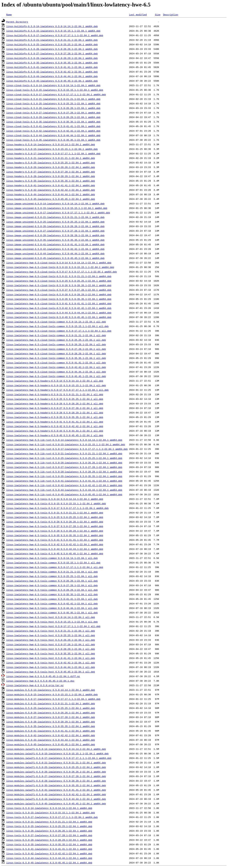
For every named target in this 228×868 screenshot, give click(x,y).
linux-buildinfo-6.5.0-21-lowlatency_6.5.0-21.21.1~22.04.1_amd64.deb (52, 40)
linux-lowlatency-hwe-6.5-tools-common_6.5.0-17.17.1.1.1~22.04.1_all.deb (55, 567)
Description (171, 15)
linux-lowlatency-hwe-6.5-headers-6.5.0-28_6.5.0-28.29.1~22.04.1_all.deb (55, 413)
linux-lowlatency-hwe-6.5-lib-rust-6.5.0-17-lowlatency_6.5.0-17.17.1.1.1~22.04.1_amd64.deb (67, 449)
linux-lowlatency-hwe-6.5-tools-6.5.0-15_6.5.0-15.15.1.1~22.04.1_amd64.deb (56, 503)
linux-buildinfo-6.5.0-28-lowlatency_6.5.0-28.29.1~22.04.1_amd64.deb (52, 58)
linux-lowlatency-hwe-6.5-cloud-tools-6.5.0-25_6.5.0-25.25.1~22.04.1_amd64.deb (59, 281)
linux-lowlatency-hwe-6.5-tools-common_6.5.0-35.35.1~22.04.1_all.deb (52, 594)
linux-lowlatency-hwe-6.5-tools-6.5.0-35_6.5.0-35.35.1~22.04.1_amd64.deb (55, 535)
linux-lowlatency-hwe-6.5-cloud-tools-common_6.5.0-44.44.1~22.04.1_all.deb (56, 372)
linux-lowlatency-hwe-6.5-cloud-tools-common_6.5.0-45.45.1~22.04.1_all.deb (56, 376)
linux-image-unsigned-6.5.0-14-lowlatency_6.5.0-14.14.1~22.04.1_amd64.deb (55, 203)
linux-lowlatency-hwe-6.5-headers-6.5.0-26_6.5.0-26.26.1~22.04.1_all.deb (55, 403)
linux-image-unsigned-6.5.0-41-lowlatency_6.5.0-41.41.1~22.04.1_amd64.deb (55, 244)
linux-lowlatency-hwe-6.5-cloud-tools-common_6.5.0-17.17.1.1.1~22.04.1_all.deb (59, 331)
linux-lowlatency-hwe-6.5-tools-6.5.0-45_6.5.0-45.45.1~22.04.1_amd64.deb (55, 553)
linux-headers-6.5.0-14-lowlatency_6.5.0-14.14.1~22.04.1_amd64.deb (51, 144)
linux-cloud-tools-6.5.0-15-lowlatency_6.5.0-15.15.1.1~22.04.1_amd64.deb (55, 90)
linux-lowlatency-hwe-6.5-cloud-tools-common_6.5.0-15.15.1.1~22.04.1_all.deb (57, 326)
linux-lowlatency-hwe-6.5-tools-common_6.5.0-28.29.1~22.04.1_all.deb (52, 590)
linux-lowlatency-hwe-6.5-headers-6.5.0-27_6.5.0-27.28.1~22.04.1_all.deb (55, 408)
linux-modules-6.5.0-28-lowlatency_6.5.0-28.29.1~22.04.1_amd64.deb (51, 722)
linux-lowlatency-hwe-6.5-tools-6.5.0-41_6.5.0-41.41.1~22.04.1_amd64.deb (55, 540)
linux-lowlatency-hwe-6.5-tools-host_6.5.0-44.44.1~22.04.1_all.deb (51, 667)
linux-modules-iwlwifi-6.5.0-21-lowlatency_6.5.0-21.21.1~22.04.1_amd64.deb (56, 763)
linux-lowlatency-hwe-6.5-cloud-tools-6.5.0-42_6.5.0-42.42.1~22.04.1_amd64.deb (59, 308)
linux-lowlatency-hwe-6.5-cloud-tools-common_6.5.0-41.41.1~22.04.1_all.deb (56, 363)
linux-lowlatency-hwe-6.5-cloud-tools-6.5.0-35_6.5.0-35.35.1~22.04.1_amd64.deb (59, 299)
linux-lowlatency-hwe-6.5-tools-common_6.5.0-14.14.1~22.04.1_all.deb (52, 558)
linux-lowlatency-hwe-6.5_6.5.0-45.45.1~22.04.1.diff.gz (43, 676)
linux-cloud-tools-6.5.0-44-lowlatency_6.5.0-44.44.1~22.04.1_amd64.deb (53, 135)
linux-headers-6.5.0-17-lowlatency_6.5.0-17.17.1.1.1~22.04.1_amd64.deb (53, 153)
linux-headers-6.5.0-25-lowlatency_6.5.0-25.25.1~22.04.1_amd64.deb (51, 163)
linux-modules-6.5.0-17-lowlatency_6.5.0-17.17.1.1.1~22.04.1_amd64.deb (53, 699)
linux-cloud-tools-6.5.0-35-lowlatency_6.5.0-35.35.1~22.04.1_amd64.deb (53, 122)
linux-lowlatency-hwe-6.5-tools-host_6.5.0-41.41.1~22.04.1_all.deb (51, 658)
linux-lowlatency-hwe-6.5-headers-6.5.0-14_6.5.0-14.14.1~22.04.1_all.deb (55, 381)
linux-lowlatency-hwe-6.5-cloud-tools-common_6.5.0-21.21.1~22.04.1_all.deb (56, 335)
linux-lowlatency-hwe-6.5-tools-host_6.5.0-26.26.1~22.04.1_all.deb (51, 640)
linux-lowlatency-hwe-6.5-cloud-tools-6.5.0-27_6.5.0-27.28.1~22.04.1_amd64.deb (59, 290)
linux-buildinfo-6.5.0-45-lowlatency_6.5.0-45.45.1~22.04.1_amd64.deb (52, 81)
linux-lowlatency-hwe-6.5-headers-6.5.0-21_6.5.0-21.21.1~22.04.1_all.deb (55, 394)
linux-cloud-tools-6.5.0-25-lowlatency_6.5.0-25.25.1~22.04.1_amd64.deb (53, 103)
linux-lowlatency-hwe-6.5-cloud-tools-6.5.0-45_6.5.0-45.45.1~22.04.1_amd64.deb (59, 317)
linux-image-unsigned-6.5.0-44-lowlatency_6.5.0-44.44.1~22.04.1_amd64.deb (55, 253)
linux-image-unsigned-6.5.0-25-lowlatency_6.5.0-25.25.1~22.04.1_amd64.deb (55, 222)
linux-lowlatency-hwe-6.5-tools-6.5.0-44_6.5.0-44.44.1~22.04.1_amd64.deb (55, 549)
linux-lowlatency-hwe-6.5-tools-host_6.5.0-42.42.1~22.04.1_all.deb (51, 663)
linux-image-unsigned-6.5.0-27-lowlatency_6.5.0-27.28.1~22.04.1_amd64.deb (55, 231)
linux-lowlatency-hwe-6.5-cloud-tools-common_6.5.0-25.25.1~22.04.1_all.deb (56, 340)
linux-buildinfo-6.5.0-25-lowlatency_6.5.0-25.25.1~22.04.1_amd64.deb (52, 44)
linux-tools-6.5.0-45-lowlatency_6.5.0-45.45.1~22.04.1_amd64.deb (49, 863)
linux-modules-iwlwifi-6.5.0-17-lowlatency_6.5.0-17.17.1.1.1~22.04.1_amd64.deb (59, 758)
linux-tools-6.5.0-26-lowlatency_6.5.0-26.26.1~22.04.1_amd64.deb (49, 831)
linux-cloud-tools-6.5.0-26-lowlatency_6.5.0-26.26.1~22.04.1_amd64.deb (53, 108)
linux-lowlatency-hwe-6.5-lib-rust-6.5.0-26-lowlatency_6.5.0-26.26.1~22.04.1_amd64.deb (64, 463)
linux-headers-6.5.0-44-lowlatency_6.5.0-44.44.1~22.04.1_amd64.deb (51, 194)
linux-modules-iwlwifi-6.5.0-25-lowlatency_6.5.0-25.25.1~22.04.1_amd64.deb (56, 767)
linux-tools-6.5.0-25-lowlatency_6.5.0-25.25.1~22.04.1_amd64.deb (49, 826)
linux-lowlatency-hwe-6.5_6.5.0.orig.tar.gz (35, 685)
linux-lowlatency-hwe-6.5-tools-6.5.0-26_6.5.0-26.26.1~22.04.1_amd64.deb (55, 522)
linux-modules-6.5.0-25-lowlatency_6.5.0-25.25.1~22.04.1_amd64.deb (51, 708)
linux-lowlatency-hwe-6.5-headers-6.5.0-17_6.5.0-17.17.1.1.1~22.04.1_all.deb (57, 390)
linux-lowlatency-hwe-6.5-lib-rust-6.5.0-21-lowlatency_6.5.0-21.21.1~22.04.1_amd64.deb (64, 453)
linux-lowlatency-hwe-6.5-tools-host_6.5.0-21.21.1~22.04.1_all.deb (51, 631)
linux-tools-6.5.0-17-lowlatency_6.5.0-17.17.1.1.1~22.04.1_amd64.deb (52, 817)
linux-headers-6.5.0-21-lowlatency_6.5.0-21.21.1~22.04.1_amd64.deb (51, 158)
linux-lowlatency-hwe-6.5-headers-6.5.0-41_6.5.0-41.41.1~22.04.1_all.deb (55, 422)
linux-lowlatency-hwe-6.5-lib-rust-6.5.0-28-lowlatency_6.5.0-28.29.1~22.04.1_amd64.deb (64, 472)
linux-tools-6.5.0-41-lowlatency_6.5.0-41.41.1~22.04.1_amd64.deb (49, 849)
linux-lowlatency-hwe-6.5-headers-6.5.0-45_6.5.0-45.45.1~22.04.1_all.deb (55, 435)
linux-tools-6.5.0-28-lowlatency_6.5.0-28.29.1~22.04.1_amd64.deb (49, 840)
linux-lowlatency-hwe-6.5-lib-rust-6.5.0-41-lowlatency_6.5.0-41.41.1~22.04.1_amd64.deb (64, 481)
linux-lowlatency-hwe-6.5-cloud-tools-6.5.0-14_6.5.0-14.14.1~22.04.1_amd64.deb (59, 263)
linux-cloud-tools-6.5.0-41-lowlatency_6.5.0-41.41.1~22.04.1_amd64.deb (53, 126)
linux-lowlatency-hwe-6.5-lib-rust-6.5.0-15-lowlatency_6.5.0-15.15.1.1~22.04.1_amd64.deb (66, 444)
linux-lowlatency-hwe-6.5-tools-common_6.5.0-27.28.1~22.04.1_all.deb (52, 585)
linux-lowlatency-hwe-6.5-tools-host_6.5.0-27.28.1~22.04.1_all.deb (51, 644)
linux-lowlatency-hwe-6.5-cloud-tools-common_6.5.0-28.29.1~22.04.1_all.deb (56, 353)
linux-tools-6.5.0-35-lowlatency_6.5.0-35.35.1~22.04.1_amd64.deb (49, 844)
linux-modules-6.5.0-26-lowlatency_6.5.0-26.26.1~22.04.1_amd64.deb (51, 713)
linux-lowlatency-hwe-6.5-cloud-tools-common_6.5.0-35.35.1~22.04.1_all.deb (56, 358)
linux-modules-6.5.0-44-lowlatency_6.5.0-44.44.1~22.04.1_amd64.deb (51, 740)
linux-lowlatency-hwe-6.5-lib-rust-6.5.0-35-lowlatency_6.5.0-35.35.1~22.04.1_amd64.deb (64, 476)
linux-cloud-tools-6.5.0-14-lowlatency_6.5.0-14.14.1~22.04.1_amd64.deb (53, 85)
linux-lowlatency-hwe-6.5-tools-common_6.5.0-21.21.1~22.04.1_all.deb (52, 572)
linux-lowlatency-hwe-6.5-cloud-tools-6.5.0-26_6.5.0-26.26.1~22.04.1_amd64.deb (59, 285)
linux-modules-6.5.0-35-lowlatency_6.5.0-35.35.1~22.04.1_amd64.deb (51, 726)
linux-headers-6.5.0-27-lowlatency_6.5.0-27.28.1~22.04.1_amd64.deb (51, 172)
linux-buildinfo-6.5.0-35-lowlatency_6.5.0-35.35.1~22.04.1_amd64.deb (52, 63)
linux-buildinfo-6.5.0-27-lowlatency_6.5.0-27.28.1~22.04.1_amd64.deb (52, 53)
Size (158, 15)
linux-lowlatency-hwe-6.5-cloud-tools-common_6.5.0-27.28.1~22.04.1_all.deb (56, 349)
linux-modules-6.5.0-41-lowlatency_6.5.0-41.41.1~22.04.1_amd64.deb (51, 731)
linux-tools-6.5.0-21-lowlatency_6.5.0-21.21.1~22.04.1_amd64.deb (49, 822)
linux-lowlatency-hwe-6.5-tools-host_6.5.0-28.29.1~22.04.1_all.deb (51, 649)
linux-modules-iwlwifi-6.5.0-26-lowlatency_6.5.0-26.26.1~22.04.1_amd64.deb (56, 772)
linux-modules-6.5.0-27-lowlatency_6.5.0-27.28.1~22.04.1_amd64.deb (51, 717)
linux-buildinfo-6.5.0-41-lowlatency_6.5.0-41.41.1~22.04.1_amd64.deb (52, 67)
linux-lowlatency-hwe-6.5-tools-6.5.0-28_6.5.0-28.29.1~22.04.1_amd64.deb (55, 531)
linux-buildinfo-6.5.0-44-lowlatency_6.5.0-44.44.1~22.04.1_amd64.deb (52, 76)
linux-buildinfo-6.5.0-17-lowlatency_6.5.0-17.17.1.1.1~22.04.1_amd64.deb (55, 35)
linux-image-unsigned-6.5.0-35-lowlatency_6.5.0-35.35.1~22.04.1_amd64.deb (55, 240)
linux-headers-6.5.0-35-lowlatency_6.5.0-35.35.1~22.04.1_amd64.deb (51, 181)
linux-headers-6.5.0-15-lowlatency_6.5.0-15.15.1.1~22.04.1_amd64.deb (52, 149)
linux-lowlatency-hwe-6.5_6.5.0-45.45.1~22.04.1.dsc (40, 681)
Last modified (138, 15)
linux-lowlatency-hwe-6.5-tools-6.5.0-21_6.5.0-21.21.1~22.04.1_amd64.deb (55, 513)
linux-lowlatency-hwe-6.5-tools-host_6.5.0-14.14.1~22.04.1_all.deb (51, 617)
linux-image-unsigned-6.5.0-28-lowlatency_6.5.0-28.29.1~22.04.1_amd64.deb (55, 235)
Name (9, 15)
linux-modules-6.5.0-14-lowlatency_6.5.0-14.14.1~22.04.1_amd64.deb (51, 690)
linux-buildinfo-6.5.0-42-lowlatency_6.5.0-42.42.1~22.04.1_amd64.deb (52, 72)
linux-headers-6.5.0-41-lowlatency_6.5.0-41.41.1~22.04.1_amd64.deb (51, 185)
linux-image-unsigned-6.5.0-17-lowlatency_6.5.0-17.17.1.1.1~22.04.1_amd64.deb (58, 213)
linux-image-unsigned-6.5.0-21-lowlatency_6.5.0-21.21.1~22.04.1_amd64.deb (55, 217)
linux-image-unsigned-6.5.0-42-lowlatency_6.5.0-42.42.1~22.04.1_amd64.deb (55, 249)
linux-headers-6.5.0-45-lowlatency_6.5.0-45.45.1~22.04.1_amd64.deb (51, 199)
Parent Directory (17, 22)
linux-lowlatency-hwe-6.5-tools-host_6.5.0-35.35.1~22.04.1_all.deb (51, 653)
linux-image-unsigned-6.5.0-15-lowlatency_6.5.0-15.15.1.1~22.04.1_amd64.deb (57, 208)
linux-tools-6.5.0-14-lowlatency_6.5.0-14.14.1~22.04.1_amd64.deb (49, 808)
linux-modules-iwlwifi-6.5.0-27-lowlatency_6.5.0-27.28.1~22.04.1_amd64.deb (56, 776)
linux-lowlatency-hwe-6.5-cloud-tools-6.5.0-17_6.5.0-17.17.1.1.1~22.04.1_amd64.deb (62, 272)
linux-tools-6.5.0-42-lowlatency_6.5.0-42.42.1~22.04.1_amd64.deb (49, 853)
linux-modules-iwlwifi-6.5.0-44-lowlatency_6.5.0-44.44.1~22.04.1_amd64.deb (56, 799)
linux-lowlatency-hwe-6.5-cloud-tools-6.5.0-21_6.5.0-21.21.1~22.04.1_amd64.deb (59, 276)
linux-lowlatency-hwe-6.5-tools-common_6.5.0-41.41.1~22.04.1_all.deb (52, 599)
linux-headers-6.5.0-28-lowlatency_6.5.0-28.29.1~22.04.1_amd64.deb (51, 176)
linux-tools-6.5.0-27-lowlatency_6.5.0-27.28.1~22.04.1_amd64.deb (49, 835)
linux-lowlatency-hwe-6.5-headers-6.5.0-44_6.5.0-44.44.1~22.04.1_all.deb (55, 431)
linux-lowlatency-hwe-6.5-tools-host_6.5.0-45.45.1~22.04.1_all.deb (51, 672)
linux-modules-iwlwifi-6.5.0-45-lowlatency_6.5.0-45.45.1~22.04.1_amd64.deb (56, 803)
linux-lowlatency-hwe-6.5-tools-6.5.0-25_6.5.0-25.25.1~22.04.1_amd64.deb (55, 517)
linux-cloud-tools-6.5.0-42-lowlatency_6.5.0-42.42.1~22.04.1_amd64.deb (53, 131)
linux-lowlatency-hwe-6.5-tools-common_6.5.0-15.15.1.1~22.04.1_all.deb (53, 563)
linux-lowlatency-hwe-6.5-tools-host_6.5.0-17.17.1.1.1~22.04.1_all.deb (53, 626)
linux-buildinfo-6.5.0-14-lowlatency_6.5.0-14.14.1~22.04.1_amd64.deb (52, 26)
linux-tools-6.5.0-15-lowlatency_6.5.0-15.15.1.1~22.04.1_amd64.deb (51, 813)
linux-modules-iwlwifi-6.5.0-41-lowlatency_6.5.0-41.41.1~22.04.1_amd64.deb (56, 790)
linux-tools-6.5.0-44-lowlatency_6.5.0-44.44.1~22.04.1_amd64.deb (49, 858)
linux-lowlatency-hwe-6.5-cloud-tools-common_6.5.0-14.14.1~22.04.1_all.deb (56, 322)
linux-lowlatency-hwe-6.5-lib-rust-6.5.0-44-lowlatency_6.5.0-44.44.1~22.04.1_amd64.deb (64, 490)
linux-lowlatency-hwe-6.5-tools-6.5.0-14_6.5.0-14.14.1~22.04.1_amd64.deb (55, 499)
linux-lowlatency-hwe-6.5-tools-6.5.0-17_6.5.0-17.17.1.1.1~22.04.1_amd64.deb (57, 508)
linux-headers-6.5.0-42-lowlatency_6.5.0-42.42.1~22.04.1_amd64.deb (51, 190)
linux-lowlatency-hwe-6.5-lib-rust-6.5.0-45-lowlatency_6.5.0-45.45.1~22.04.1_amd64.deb (64, 494)
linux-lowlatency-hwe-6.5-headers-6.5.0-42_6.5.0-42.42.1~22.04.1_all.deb (55, 426)
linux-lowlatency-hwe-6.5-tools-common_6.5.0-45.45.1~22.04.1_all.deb (52, 613)
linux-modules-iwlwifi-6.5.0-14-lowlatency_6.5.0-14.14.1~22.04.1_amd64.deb (56, 749)
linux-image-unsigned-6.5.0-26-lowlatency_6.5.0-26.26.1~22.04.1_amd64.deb (55, 226)
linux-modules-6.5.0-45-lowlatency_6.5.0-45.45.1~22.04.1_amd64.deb (51, 744)
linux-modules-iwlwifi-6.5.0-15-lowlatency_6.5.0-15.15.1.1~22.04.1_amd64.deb (57, 753)
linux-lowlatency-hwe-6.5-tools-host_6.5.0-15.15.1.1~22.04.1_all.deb (52, 622)
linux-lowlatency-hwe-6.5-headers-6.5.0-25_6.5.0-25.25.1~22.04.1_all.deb (55, 399)
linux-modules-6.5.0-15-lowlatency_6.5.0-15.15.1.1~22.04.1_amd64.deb (52, 694)
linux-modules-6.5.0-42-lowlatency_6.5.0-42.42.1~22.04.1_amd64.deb (51, 735)
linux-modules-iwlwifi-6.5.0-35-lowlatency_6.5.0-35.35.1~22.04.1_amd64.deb (56, 785)
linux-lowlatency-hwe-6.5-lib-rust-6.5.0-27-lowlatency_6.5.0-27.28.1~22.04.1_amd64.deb (64, 467)
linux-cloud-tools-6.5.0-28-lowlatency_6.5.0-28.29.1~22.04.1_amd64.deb (53, 117)
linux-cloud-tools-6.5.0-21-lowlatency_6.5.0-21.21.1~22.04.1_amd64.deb (53, 99)
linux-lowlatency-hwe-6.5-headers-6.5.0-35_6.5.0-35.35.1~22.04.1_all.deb (55, 417)
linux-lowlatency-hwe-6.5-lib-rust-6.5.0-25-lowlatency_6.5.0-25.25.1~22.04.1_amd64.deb (64, 458)
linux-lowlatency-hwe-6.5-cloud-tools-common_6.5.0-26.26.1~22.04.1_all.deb (56, 344)
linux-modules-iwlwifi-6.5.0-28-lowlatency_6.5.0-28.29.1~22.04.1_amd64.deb (56, 781)
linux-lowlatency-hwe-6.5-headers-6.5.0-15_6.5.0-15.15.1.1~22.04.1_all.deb (56, 385)
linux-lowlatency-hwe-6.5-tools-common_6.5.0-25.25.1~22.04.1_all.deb (52, 576)
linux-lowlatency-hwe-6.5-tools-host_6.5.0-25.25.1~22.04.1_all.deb (51, 635)
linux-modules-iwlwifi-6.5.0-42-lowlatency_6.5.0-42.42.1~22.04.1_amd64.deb (56, 794)
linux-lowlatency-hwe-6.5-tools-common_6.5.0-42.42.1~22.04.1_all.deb (52, 603)
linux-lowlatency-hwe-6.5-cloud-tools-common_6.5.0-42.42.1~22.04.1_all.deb (56, 367)
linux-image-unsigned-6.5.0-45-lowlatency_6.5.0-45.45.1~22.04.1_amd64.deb (55, 258)
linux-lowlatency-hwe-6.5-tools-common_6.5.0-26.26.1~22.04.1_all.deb (52, 581)
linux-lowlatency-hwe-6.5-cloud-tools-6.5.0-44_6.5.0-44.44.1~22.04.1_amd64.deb (59, 313)
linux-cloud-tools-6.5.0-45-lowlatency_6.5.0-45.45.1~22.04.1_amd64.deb (53, 140)
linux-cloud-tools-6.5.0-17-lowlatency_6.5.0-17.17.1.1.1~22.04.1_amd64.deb (56, 94)
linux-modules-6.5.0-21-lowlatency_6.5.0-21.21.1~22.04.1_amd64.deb (51, 703)
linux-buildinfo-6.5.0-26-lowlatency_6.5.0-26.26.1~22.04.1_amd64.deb (52, 49)
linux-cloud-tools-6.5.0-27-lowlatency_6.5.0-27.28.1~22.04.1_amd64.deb (53, 113)
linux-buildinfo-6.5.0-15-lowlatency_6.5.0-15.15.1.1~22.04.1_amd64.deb (53, 31)
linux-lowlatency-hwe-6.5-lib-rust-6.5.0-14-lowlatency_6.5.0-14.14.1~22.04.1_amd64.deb (64, 440)
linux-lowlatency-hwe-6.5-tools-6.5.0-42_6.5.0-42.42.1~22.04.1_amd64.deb (55, 544)
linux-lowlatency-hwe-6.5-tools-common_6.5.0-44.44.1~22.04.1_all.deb (52, 608)
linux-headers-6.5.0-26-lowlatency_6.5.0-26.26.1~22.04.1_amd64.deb (51, 167)
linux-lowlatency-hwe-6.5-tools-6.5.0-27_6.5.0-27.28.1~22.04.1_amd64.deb (55, 526)
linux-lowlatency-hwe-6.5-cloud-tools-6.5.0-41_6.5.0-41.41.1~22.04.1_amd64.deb (59, 303)
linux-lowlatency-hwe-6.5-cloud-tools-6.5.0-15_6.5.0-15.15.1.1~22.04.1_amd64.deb (60, 267)
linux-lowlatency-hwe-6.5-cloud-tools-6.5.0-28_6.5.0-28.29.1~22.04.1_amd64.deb (59, 294)
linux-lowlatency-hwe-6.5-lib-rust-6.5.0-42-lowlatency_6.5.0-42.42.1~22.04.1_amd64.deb (64, 485)
